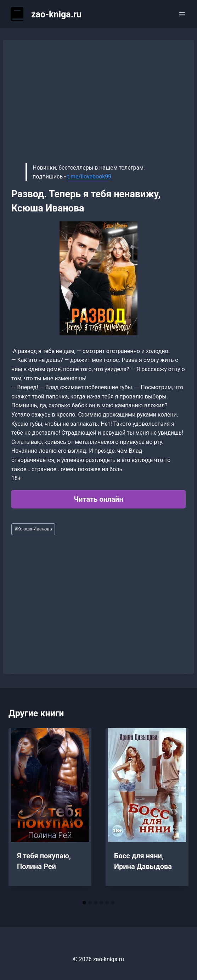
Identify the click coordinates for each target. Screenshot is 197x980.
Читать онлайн (98, 499)
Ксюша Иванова (33, 529)
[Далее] (176, 812)
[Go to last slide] (21, 812)
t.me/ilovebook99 (89, 177)
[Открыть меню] (182, 14)
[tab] (84, 903)
